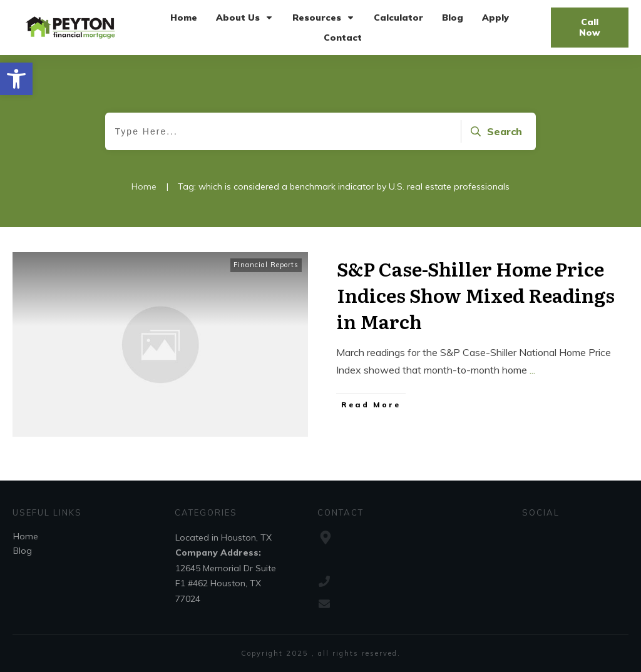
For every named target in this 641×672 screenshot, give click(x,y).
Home (26, 536)
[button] (16, 79)
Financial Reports (266, 265)
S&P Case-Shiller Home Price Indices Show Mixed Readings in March (476, 295)
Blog (23, 551)
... (532, 370)
